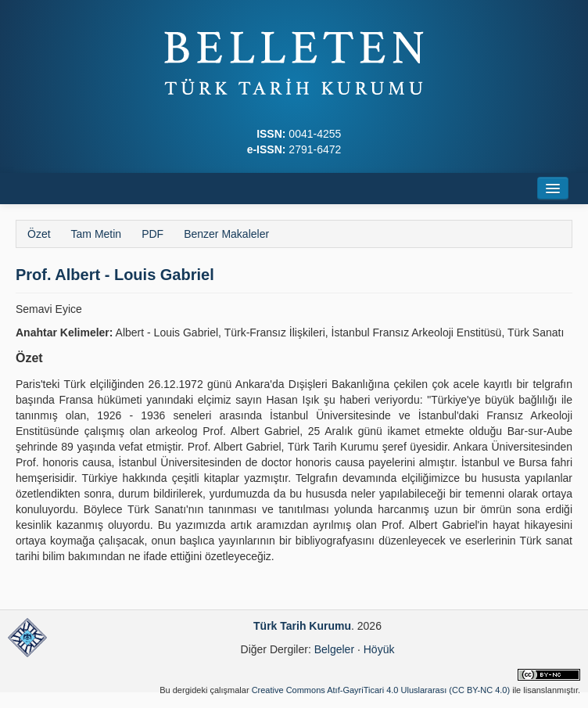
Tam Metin (97, 234)
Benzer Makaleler (226, 234)
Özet (39, 234)
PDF (152, 234)
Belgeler (334, 649)
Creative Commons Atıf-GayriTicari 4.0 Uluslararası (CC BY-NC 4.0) (381, 690)
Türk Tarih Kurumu (302, 626)
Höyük (379, 649)
